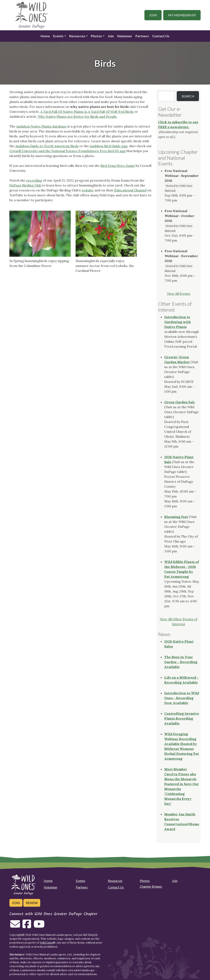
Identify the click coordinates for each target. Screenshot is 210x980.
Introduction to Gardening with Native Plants (178, 322)
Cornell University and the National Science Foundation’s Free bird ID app (67, 151)
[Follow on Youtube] (39, 926)
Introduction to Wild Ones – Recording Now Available (182, 698)
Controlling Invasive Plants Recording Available (182, 718)
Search (188, 96)
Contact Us (161, 36)
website (88, 190)
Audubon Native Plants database (41, 126)
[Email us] (15, 926)
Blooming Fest (176, 517)
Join (153, 15)
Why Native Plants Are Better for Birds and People (77, 116)
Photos (96, 36)
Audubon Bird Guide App (109, 146)
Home (45, 36)
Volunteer (125, 36)
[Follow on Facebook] (27, 926)
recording (34, 180)
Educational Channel (130, 190)
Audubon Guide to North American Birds (47, 146)
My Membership (182, 15)
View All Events (179, 294)
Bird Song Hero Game (118, 166)
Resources (77, 36)
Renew (32, 903)
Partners (142, 36)
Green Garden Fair (180, 402)
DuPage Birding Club (25, 185)
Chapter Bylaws (151, 886)
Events (58, 36)
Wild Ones (46, 943)
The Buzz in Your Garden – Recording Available (181, 662)
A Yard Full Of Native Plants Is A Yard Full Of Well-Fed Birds (87, 112)
